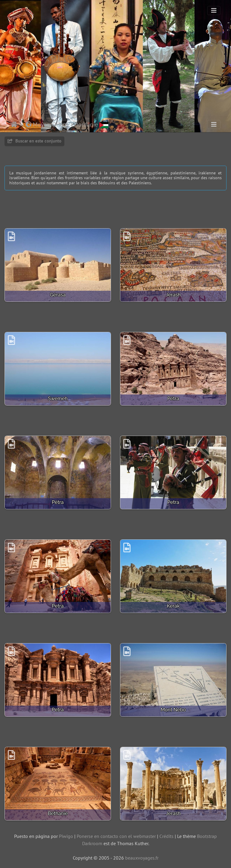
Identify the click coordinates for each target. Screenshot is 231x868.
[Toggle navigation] (214, 11)
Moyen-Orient (47, 124)
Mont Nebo (173, 710)
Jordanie (92, 124)
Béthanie (58, 813)
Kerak (173, 606)
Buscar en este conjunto (34, 141)
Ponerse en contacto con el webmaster (116, 836)
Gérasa (58, 295)
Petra (173, 502)
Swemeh (58, 399)
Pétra (173, 399)
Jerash (173, 295)
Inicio (14, 124)
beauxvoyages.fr (142, 858)
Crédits (166, 836)
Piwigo (66, 836)
